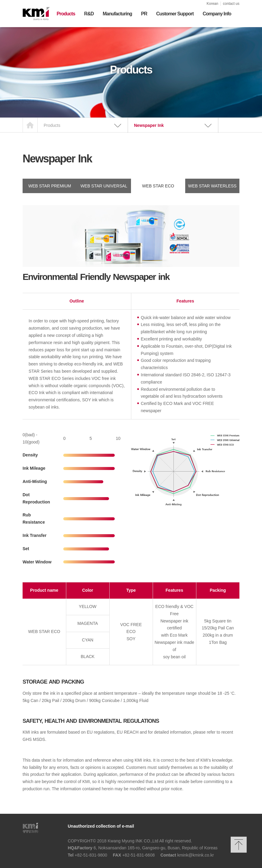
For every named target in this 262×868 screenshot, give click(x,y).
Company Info (217, 14)
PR (144, 14)
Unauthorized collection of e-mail (101, 826)
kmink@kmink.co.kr (196, 855)
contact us (231, 4)
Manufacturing (117, 14)
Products (66, 14)
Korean (212, 4)
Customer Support (175, 14)
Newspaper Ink (149, 125)
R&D (89, 14)
